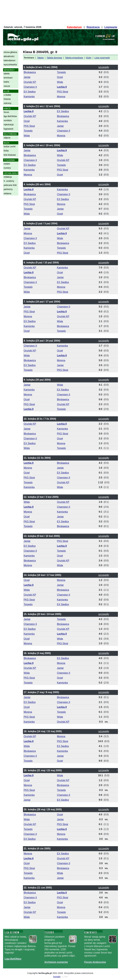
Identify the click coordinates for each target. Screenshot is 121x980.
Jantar (27, 77)
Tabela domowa (54, 58)
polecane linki (10, 185)
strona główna (10, 52)
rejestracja (9, 125)
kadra (6, 82)
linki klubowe (10, 155)
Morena (61, 97)
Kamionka (29, 97)
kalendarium (9, 60)
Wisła (60, 82)
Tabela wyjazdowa (74, 58)
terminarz (8, 78)
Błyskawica (30, 72)
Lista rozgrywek (102, 58)
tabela (7, 74)
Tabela (40, 58)
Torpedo (61, 72)
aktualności (9, 56)
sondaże (8, 120)
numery (7, 168)
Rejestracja (93, 27)
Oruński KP (30, 82)
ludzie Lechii (10, 146)
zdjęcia (7, 138)
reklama (7, 193)
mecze (7, 86)
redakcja (8, 177)
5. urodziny (9, 181)
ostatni (7, 164)
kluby (6, 151)
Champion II (30, 87)
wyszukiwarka (10, 65)
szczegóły (104, 67)
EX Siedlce (30, 92)
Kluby (89, 58)
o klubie (7, 95)
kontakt (57, 977)
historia (7, 99)
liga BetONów (10, 116)
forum (6, 112)
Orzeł (60, 77)
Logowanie (111, 27)
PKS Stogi (62, 92)
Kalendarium (74, 27)
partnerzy (8, 189)
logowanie (8, 129)
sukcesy (8, 103)
